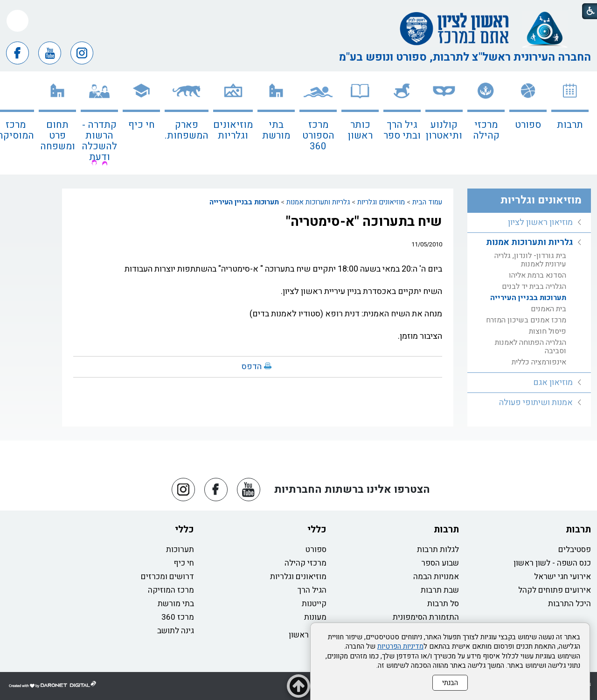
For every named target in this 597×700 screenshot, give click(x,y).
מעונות (315, 617)
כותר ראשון (360, 130)
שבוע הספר (440, 563)
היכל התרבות (569, 604)
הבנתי (450, 683)
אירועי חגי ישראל (562, 577)
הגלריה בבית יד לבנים (534, 287)
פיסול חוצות (548, 331)
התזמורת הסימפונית (426, 617)
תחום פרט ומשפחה (58, 136)
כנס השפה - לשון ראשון (552, 563)
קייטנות (314, 604)
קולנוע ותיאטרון (444, 130)
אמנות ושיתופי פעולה (536, 402)
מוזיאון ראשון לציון (540, 222)
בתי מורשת (276, 130)
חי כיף (142, 125)
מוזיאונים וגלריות (233, 130)
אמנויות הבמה (436, 577)
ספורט (528, 125)
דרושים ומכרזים (167, 577)
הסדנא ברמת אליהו (538, 275)
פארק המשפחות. (187, 130)
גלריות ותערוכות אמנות (318, 202)
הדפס (252, 367)
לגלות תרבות (438, 549)
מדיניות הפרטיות (400, 646)
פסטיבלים (575, 549)
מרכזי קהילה (486, 130)
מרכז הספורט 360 (318, 136)
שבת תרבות (440, 590)
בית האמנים (548, 309)
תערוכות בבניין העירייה (244, 202)
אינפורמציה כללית (539, 362)
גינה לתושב (176, 631)
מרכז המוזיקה (171, 590)
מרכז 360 (178, 617)
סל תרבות (443, 604)
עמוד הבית (427, 202)
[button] (17, 21)
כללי (317, 529)
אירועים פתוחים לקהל (555, 590)
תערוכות (180, 549)
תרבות (570, 125)
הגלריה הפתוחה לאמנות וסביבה (531, 347)
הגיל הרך (312, 590)
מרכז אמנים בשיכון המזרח (526, 320)
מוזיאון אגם (553, 382)
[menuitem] (570, 123)
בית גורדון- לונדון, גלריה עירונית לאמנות (530, 260)
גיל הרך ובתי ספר (402, 130)
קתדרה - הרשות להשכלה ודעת (99, 141)
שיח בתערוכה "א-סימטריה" (364, 222)
